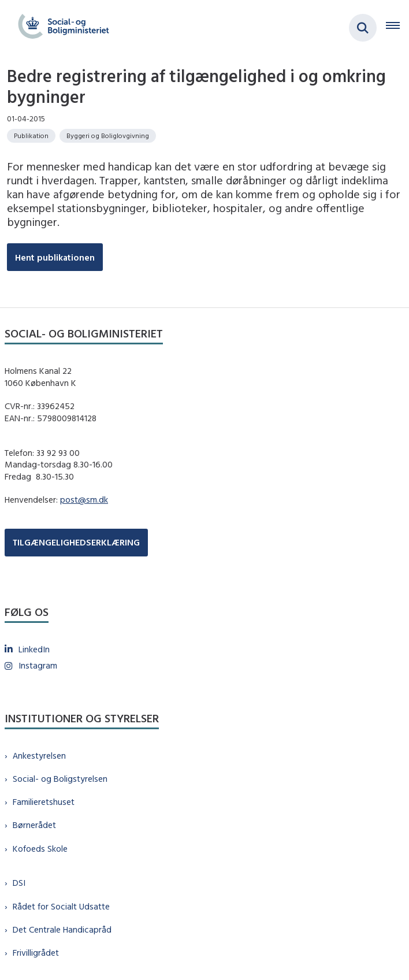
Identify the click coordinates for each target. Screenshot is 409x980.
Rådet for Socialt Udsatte (61, 906)
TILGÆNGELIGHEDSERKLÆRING (76, 542)
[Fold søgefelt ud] (363, 28)
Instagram (38, 665)
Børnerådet (34, 825)
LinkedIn (34, 649)
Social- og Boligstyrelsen (60, 779)
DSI (19, 883)
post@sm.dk (84, 500)
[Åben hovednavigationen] (397, 28)
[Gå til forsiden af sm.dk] (60, 28)
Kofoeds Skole (40, 849)
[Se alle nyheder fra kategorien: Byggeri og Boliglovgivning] (108, 136)
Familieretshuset (44, 802)
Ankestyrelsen (39, 756)
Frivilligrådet (36, 953)
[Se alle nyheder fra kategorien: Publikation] (31, 136)
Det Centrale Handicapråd (62, 929)
